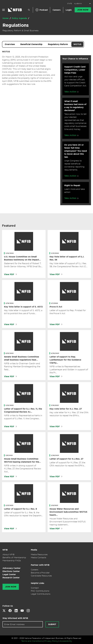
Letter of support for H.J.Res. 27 (66, 459)
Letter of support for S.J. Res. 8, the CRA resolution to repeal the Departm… (23, 514)
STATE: (70, 4)
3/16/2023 (55, 405)
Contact (35, 588)
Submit (52, 624)
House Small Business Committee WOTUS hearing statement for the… (22, 460)
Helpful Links (38, 583)
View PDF (9, 274)
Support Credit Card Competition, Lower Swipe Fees (75, 70)
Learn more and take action (75, 191)
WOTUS (77, 44)
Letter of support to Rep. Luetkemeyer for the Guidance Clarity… (65, 360)
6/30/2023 (55, 353)
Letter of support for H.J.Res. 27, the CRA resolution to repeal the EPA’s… (67, 464)
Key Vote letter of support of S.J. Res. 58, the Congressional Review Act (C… (68, 265)
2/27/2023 (9, 505)
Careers (57, 10)
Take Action (70, 92)
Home (6, 18)
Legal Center (9, 574)
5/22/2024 (10, 253)
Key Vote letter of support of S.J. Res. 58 (67, 258)
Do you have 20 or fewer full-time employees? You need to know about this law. (76, 151)
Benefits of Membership (14, 557)
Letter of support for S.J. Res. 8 (20, 509)
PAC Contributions (40, 591)
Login (69, 10)
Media (34, 550)
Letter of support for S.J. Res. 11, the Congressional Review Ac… (23, 410)
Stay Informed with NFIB (15, 618)
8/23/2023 (10, 353)
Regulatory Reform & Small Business (21, 30)
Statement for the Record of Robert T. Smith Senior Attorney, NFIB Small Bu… (23, 265)
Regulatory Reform (58, 44)
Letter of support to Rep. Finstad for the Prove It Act (68, 312)
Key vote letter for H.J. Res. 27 (66, 409)
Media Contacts (39, 557)
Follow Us (8, 606)
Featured (9, 226)
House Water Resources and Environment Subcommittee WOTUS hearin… (68, 512)
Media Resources (39, 554)
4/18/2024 (10, 303)
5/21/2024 (55, 253)
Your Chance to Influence (75, 59)
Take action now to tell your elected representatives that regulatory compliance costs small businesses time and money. (75, 122)
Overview (10, 44)
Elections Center (11, 571)
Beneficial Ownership (31, 44)
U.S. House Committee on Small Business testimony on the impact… (22, 258)
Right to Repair (72, 185)
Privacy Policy (51, 641)
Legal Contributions (41, 594)
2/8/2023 (55, 505)
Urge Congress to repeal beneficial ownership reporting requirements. (74, 165)
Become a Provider (40, 573)
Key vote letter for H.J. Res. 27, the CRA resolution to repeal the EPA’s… (69, 414)
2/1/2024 (55, 303)
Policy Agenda (20, 18)
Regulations (16, 25)
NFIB (5, 550)
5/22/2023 (10, 405)
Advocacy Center (12, 568)
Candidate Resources (41, 576)
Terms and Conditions (32, 641)
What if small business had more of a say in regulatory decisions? (75, 106)
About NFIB (8, 554)
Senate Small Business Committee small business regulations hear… (22, 358)
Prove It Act (56, 307)
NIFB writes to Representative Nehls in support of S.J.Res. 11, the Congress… (23, 417)
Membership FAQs (12, 560)
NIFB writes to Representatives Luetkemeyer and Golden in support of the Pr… (69, 369)
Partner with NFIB (40, 565)
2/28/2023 (55, 455)
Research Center (11, 578)
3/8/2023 (9, 455)
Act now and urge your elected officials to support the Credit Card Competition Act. (75, 81)
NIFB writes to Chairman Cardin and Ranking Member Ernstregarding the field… (22, 366)
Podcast (44, 10)
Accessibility (66, 641)
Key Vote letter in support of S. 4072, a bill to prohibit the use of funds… (23, 312)
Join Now (83, 10)
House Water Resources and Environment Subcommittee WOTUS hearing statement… (68, 522)
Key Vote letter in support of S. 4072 (23, 307)
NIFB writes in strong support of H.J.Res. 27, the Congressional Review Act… (23, 469)
